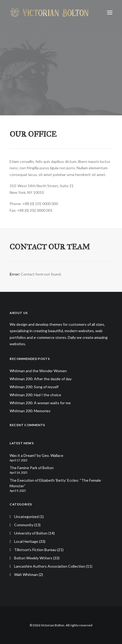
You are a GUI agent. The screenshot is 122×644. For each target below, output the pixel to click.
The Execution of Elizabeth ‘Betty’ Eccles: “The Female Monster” (55, 483)
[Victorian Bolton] (49, 13)
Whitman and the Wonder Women (38, 371)
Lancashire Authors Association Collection (50, 566)
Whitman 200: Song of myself (34, 387)
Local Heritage (26, 541)
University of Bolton (31, 533)
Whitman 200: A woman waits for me (40, 403)
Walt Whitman (26, 574)
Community (24, 525)
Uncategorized (26, 517)
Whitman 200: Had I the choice (35, 395)
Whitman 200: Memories (30, 411)
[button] (110, 13)
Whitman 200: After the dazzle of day (41, 379)
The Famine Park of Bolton (32, 468)
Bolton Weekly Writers (33, 558)
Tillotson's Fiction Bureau (35, 550)
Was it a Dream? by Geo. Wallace (36, 455)
